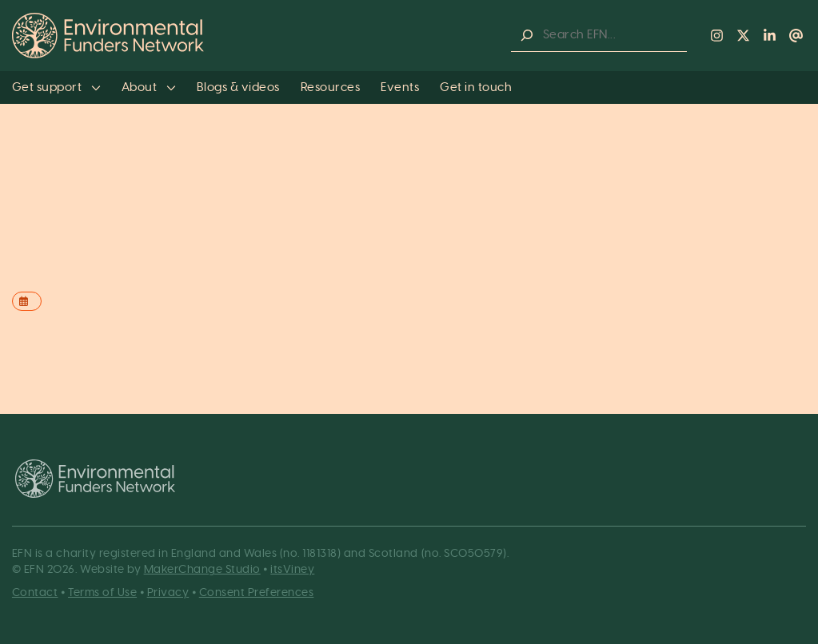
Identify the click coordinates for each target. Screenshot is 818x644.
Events (400, 87)
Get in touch (476, 87)
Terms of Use (102, 593)
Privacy (168, 593)
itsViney (292, 570)
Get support (56, 87)
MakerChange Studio (202, 570)
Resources (331, 87)
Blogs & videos (238, 87)
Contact (35, 593)
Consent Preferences (257, 593)
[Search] (527, 36)
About (149, 87)
